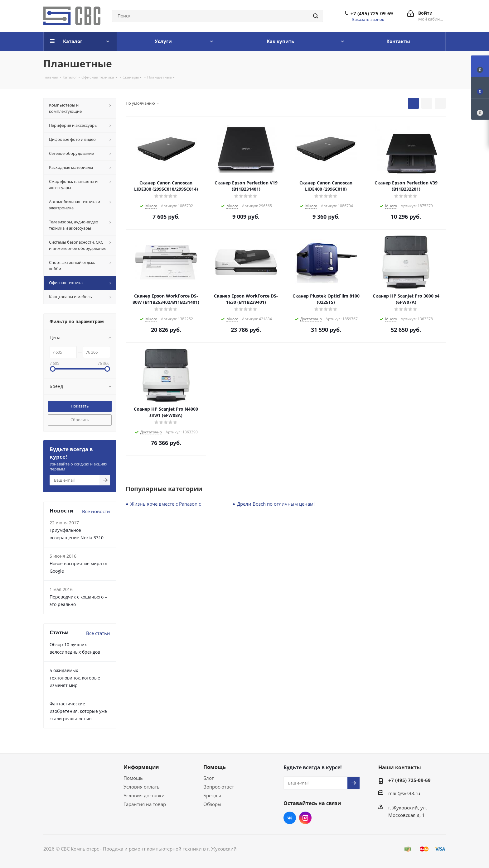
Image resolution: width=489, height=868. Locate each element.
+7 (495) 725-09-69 (372, 13)
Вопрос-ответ (219, 787)
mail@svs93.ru (404, 793)
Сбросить (80, 420)
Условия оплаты (142, 787)
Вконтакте (290, 818)
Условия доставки (144, 795)
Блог (208, 778)
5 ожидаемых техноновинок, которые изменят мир (75, 678)
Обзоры (212, 804)
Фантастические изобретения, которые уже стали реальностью (78, 711)
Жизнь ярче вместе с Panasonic (166, 504)
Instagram (305, 818)
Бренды (212, 795)
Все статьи (98, 633)
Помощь (133, 778)
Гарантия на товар (145, 804)
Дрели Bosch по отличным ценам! (276, 504)
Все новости (96, 511)
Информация (141, 767)
